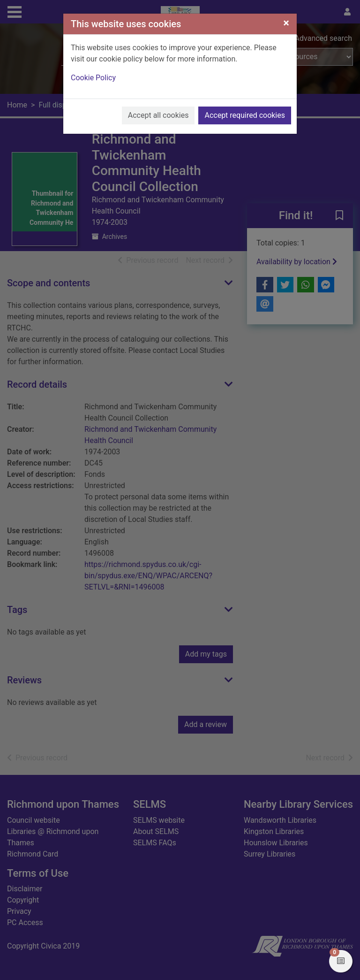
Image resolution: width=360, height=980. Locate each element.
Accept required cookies (245, 115)
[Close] (286, 23)
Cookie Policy (93, 78)
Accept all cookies (158, 115)
